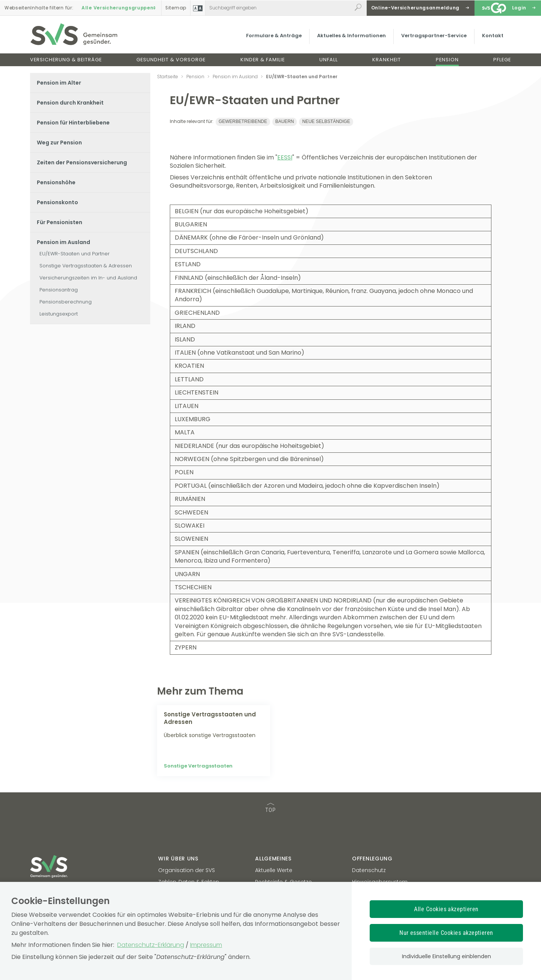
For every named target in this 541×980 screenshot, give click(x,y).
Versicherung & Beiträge (66, 60)
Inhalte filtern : (39, 8)
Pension (447, 60)
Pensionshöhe (56, 182)
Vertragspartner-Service (434, 36)
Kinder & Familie (263, 60)
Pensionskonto (57, 202)
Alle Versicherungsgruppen (119, 8)
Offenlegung (372, 859)
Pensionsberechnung (66, 302)
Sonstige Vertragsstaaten (198, 766)
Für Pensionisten (60, 222)
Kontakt (493, 36)
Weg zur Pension (59, 143)
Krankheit (387, 60)
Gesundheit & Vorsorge (171, 60)
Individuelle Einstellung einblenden (447, 956)
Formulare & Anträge (274, 36)
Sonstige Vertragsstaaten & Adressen (86, 266)
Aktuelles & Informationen (351, 36)
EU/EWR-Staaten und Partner (75, 254)
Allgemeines (273, 859)
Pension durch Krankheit (70, 103)
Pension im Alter (59, 83)
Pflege (502, 60)
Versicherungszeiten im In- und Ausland (88, 278)
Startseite (168, 77)
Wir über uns (178, 859)
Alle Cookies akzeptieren (446, 909)
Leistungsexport (59, 314)
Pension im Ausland (63, 242)
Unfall (329, 60)
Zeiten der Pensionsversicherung (82, 162)
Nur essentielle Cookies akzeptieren (446, 933)
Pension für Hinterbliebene (73, 123)
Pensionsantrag (59, 290)
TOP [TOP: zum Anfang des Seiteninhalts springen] (270, 808)
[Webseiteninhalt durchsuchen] (279, 8)
